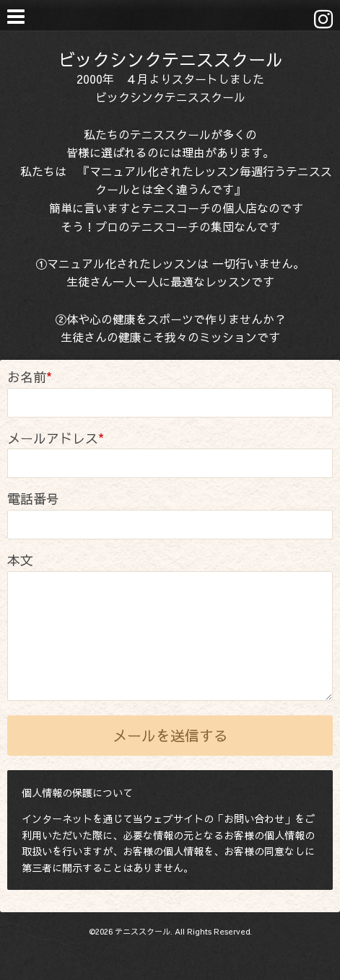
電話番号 (33, 499)
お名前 (30, 377)
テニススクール (143, 931)
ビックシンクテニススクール (170, 59)
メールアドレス (56, 438)
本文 (20, 560)
